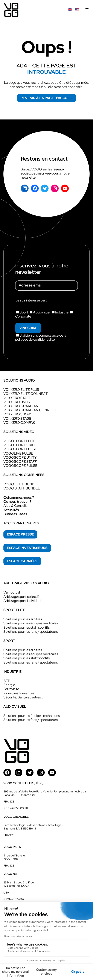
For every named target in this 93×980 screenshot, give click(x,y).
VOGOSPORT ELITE (19, 441)
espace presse (20, 534)
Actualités (11, 510)
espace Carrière (22, 561)
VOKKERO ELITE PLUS (21, 390)
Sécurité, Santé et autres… (23, 697)
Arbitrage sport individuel (22, 601)
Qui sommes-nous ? (19, 497)
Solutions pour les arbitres (23, 619)
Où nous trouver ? (17, 502)
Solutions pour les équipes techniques (32, 716)
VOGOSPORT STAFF (20, 445)
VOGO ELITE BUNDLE (21, 484)
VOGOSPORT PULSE (20, 449)
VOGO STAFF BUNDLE (22, 488)
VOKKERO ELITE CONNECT (26, 394)
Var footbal (12, 592)
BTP (7, 681)
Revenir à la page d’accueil (46, 98)
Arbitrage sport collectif (21, 597)
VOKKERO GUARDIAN (21, 406)
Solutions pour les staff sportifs (27, 627)
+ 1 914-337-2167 (14, 899)
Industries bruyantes (19, 693)
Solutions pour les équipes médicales (31, 623)
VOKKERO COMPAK (19, 423)
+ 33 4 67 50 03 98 (16, 808)
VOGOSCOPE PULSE (20, 466)
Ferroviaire (11, 689)
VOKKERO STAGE (17, 418)
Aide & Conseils (15, 506)
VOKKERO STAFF (17, 398)
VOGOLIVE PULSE (18, 453)
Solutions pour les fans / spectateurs (31, 632)
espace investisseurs (27, 548)
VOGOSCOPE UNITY (20, 457)
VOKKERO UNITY (17, 402)
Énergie (9, 685)
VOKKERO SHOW (17, 414)
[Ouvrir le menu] (87, 10)
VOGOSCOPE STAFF (20, 462)
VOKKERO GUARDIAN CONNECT (30, 410)
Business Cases (15, 514)
